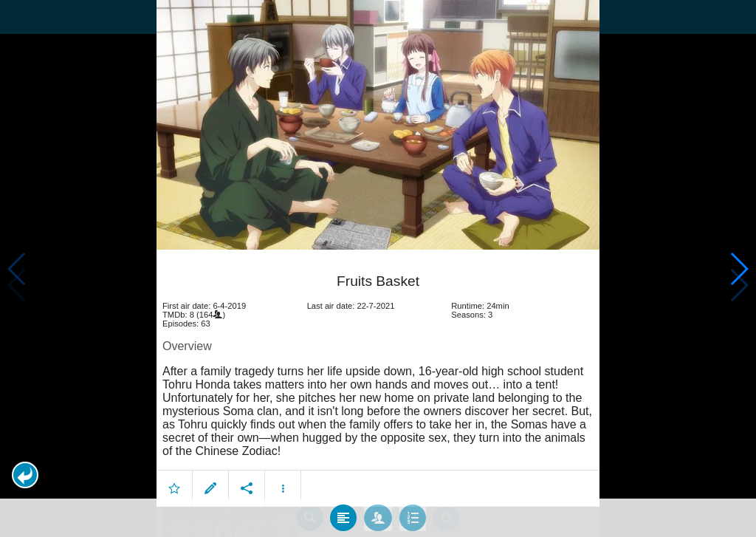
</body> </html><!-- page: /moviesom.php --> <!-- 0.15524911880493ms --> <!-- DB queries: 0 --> (378, 268)
